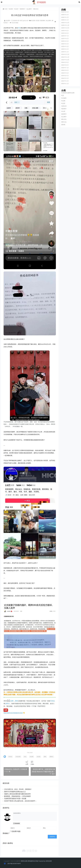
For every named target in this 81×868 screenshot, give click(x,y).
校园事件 (64, 114)
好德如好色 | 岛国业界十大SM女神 (16, 767)
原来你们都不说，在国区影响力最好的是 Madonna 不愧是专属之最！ (43, 770)
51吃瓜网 (18, 751)
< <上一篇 (7, 769)
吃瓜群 (16, 9)
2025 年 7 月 (65, 36)
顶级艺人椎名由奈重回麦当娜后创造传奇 (17, 794)
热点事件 (29, 9)
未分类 (63, 111)
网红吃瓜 (36, 9)
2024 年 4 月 (65, 76)
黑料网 (63, 125)
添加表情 (17, 824)
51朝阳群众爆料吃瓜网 (67, 93)
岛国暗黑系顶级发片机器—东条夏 (15, 799)
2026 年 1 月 (65, 20)
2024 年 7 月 (65, 68)
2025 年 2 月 (65, 49)
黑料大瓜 (64, 122)
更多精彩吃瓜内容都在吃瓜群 (13, 708)
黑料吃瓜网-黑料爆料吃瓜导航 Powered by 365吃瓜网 (36, 861)
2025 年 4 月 (65, 44)
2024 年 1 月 (65, 84)
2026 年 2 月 (65, 17)
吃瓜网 (11, 9)
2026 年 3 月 (65, 15)
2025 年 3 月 (65, 46)
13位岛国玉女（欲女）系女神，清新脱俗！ (18, 790)
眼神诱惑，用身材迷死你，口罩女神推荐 (17, 797)
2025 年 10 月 (65, 28)
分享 (27, 761)
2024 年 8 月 (65, 65)
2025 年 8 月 (65, 33)
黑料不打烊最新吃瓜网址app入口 (15, 792)
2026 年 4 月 (65, 12)
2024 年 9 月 (65, 62)
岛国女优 (64, 106)
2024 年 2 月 (65, 81)
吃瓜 (19, 28)
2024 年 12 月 (65, 54)
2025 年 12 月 (65, 23)
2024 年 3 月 (65, 78)
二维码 (32, 761)
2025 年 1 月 (65, 52)
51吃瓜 (53, 696)
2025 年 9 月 (65, 31)
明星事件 (22, 9)
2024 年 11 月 (65, 57)
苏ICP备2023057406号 (14, 864)
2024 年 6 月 (65, 70)
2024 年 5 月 (65, 73)
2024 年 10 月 (65, 60)
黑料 (16, 696)
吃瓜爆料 (64, 98)
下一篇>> (52, 774)
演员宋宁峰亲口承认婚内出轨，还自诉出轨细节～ (20, 801)
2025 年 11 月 (65, 25)
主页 (5, 9)
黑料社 (8, 699)
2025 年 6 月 (65, 38)
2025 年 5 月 (65, 41)
